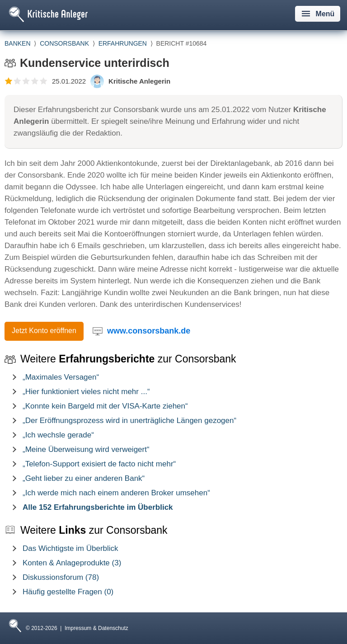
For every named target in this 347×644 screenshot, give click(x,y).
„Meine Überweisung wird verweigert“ (86, 449)
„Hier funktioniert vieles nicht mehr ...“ (86, 392)
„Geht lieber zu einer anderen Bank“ (84, 478)
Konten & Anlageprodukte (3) (72, 563)
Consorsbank (64, 43)
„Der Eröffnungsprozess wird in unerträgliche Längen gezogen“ (129, 421)
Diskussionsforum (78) (61, 577)
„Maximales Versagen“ (61, 377)
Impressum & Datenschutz (96, 628)
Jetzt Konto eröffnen (44, 331)
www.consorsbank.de (149, 331)
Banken (18, 43)
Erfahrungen (123, 43)
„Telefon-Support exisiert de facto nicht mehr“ (99, 464)
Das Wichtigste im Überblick (70, 548)
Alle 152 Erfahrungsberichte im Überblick (98, 507)
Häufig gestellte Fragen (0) (68, 592)
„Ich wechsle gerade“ (58, 435)
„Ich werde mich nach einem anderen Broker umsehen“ (116, 493)
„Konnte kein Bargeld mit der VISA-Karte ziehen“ (105, 406)
